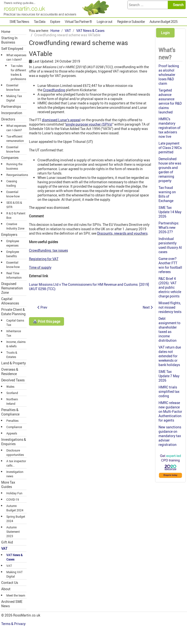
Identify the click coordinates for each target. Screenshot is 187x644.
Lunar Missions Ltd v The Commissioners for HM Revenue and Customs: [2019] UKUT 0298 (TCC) (89, 287)
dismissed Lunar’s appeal (61, 120)
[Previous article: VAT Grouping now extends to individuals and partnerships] (42, 307)
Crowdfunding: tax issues (48, 250)
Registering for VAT (44, 259)
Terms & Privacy (14, 624)
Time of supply (40, 267)
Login (165, 33)
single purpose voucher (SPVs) (89, 124)
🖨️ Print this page (47, 321)
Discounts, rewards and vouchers (122, 233)
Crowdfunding (54, 90)
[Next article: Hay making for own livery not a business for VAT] (148, 307)
